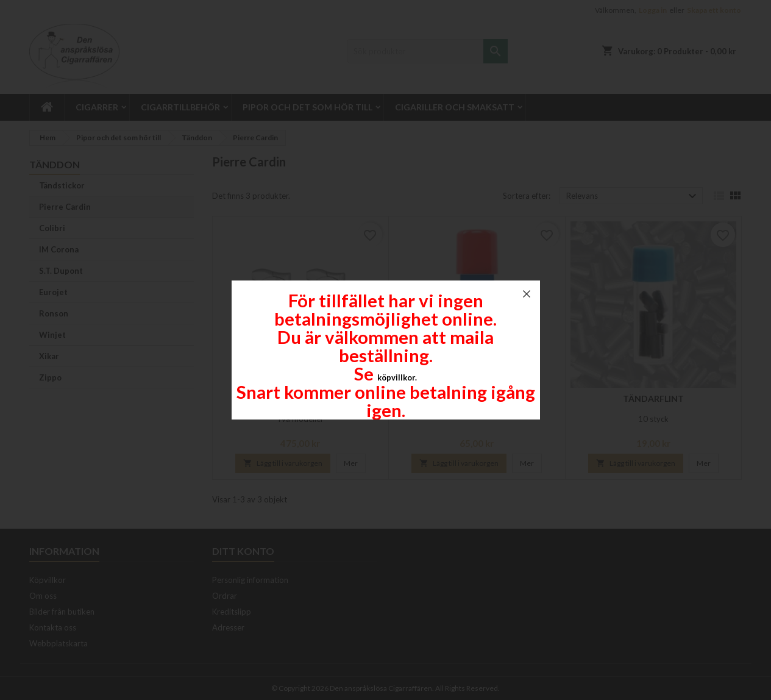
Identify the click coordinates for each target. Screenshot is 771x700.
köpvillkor (396, 377)
